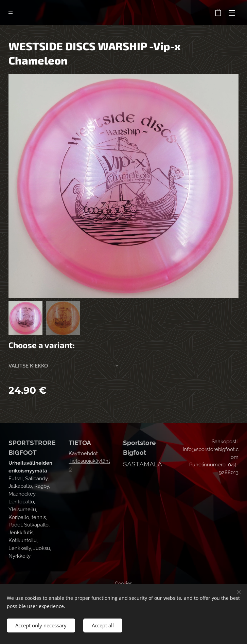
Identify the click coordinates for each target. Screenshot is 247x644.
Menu (232, 13)
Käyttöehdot (83, 453)
